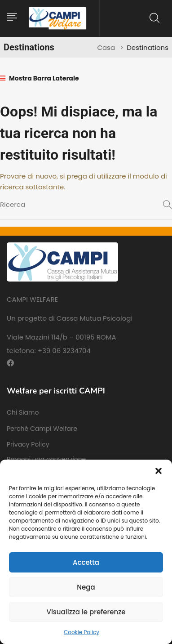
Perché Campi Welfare (42, 429)
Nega (86, 587)
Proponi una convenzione (46, 459)
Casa (106, 47)
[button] (159, 471)
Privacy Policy (28, 444)
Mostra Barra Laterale (40, 78)
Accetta (86, 562)
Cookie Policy (82, 632)
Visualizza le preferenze (86, 612)
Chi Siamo (23, 412)
